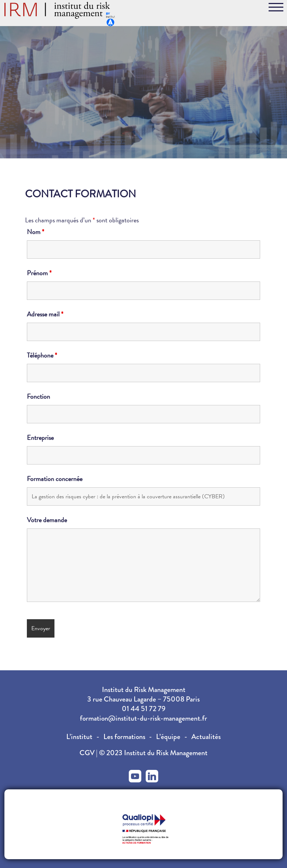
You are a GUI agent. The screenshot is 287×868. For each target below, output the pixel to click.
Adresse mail (45, 314)
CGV (88, 753)
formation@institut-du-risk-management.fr (143, 718)
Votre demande (47, 520)
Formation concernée (55, 479)
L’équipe (168, 737)
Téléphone (42, 355)
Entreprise (40, 438)
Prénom (39, 273)
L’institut (79, 737)
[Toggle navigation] (276, 8)
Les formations (124, 737)
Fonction (38, 397)
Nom (36, 232)
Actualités (206, 737)
